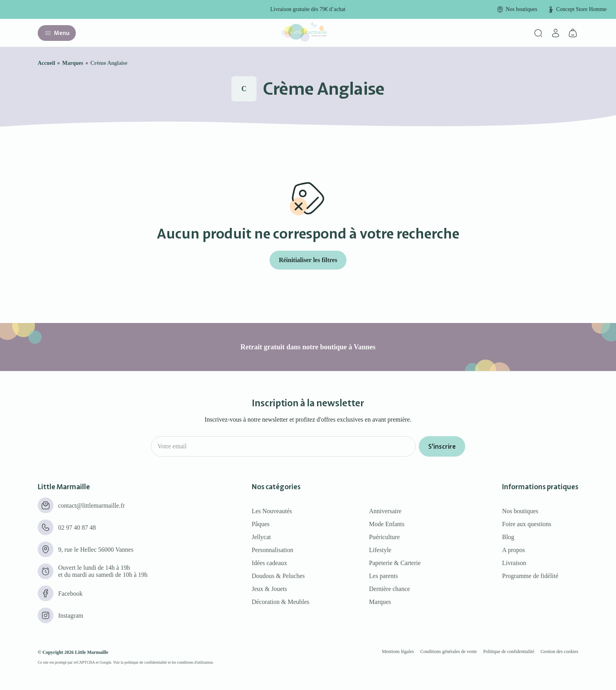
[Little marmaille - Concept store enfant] (304, 39)
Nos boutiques (520, 511)
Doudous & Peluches (278, 576)
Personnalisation (273, 550)
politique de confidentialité (146, 662)
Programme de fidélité (530, 576)
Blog (508, 537)
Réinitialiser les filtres (308, 260)
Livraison (514, 563)
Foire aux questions (527, 524)
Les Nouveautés (272, 511)
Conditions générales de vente (449, 651)
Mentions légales (398, 651)
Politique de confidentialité (509, 651)
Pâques (261, 524)
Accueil (46, 63)
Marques (72, 63)
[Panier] (573, 33)
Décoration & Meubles (281, 602)
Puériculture (384, 537)
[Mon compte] (555, 33)
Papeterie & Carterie (395, 563)
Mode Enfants (387, 524)
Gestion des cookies (559, 651)
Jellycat (261, 537)
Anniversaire (385, 511)
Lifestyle (380, 550)
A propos (513, 550)
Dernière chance (389, 589)
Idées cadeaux (269, 563)
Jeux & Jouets (269, 589)
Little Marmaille (92, 652)
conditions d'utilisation (195, 662)
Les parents (383, 576)
